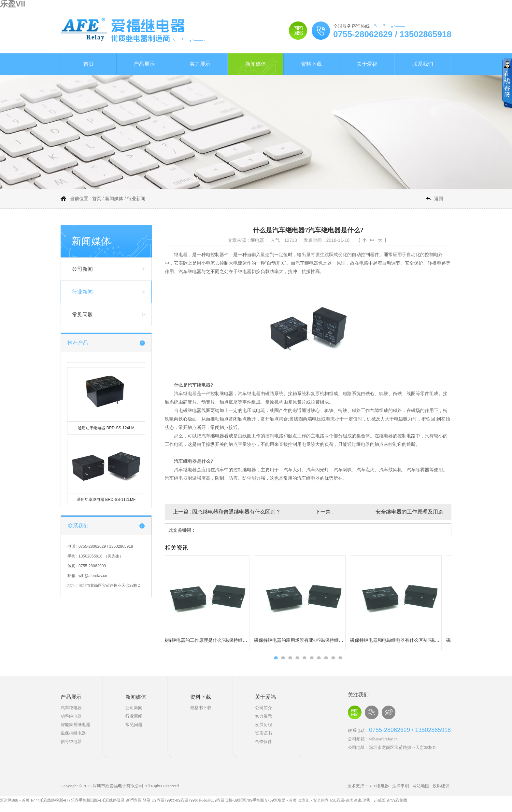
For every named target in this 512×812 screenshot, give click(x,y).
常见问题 (82, 315)
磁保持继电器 (73, 733)
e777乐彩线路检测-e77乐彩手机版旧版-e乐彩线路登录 (78, 800)
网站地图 (421, 786)
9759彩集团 (397, 800)
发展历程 (263, 725)
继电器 (257, 240)
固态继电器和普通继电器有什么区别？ (236, 512)
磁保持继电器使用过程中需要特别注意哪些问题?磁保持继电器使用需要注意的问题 (305, 640)
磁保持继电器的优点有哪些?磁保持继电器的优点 (401, 640)
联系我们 (423, 64)
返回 (439, 199)
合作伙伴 (263, 742)
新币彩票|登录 (138, 800)
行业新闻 (136, 199)
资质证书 (263, 733)
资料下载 (311, 64)
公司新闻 (82, 269)
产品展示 (144, 64)
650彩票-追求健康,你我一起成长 (358, 800)
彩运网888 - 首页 (15, 800)
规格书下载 (201, 708)
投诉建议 (441, 786)
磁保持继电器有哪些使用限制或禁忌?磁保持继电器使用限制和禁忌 (208, 640)
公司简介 (263, 708)
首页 (89, 64)
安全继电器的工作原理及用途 (409, 512)
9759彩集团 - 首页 (281, 800)
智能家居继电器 (75, 725)
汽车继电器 (71, 708)
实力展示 (200, 64)
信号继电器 (71, 742)
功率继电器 (71, 716)
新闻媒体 (256, 64)
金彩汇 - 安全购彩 (313, 800)
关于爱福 (367, 64)
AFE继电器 (379, 786)
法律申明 (401, 786)
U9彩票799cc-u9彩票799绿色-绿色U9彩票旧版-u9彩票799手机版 (208, 800)
